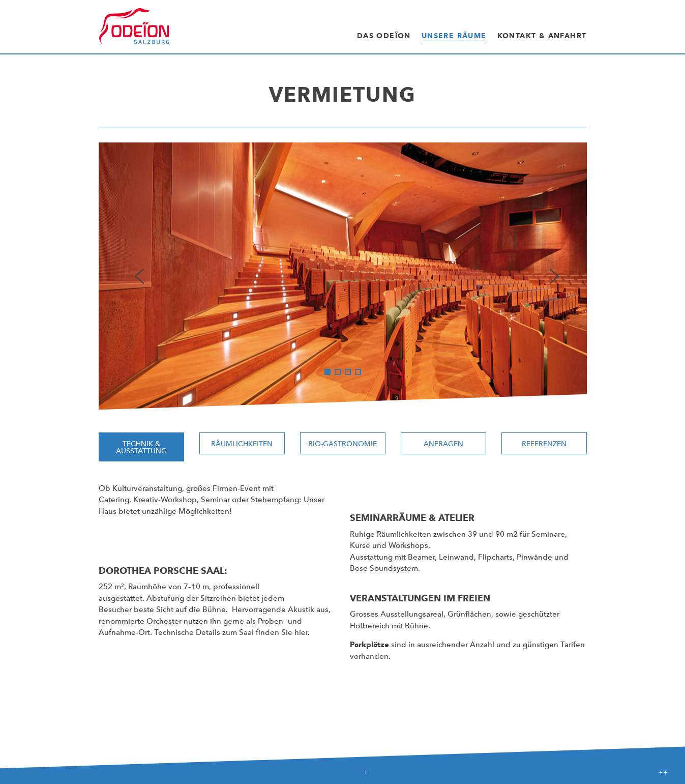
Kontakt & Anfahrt (542, 36)
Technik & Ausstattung (141, 447)
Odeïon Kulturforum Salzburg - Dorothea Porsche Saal (134, 27)
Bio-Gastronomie (342, 444)
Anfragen (443, 444)
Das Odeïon (384, 36)
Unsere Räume (454, 36)
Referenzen (544, 444)
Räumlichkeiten (242, 444)
